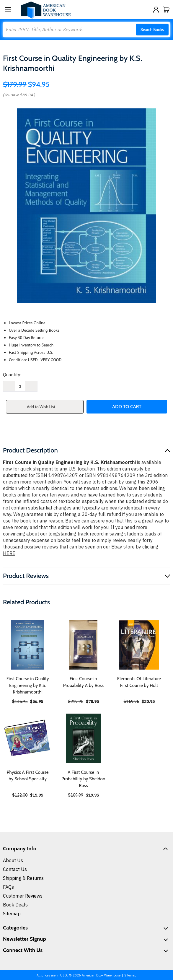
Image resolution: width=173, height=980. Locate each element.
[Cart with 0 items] (166, 10)
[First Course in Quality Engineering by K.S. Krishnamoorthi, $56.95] (28, 645)
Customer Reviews (23, 896)
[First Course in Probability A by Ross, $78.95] (84, 645)
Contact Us (15, 869)
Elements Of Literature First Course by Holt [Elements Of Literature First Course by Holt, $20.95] (139, 682)
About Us (13, 860)
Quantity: (12, 375)
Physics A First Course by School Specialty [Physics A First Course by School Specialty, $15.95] (28, 776)
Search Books (152, 30)
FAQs (8, 887)
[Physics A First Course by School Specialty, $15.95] (28, 738)
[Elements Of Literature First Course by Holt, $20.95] (139, 645)
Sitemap (12, 914)
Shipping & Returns (23, 878)
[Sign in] (156, 10)
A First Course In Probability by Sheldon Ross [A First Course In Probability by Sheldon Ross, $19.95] (83, 779)
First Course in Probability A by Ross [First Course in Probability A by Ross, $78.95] (83, 682)
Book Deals (15, 905)
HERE (9, 553)
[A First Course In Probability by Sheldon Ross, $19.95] (84, 738)
